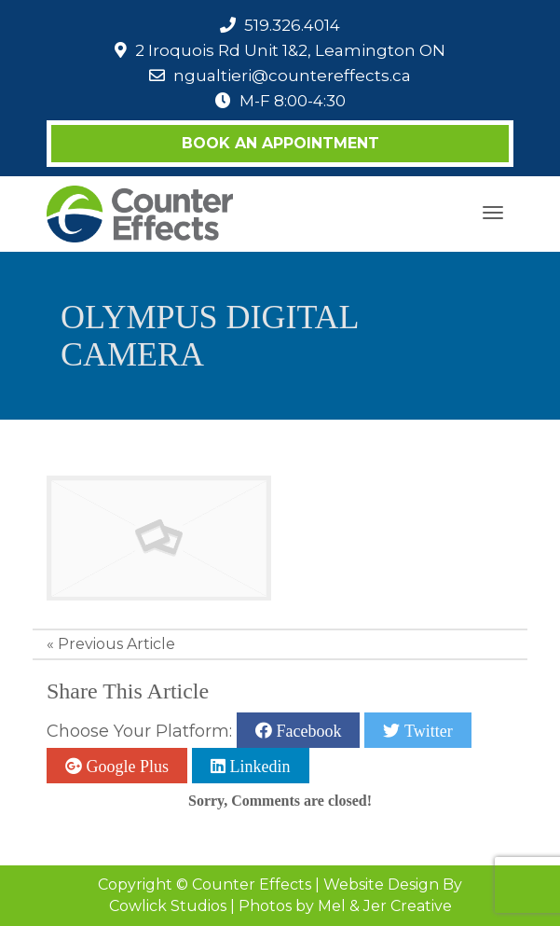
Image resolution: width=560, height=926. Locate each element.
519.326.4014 (292, 25)
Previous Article (116, 644)
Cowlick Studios (168, 906)
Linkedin (258, 766)
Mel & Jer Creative (385, 906)
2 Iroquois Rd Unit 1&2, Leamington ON (290, 50)
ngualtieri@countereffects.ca (292, 76)
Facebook (307, 730)
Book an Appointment (280, 143)
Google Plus (125, 766)
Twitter (426, 730)
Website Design (381, 885)
